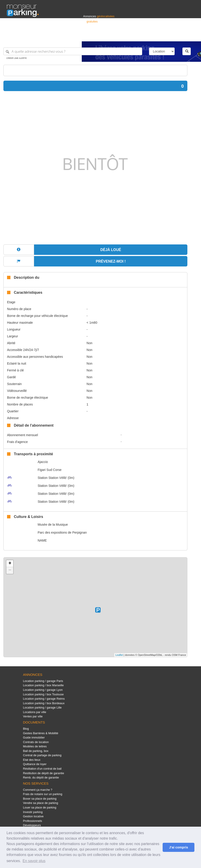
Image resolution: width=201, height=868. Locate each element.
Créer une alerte (17, 58)
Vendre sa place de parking (41, 803)
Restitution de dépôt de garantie (43, 773)
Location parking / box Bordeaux (44, 703)
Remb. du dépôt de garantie (41, 777)
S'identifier (138, 36)
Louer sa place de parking (40, 807)
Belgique (177, 36)
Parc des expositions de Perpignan (62, 532)
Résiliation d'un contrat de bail (42, 769)
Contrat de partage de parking (42, 755)
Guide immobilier (34, 737)
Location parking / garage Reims (44, 699)
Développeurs (32, 825)
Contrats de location (36, 742)
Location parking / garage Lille (42, 708)
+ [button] (10, 564)
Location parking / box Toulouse (43, 694)
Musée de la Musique (53, 525)
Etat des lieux (32, 760)
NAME (42, 540)
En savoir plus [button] (34, 861)
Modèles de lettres (35, 746)
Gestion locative (33, 816)
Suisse (190, 36)
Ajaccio (43, 462)
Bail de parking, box (36, 751)
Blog (26, 729)
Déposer (152, 36)
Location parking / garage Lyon (43, 690)
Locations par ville (35, 712)
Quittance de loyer (35, 764)
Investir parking (33, 812)
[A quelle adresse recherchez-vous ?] (73, 51)
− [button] (10, 570)
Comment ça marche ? (38, 790)
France (165, 36)
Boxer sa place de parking (40, 799)
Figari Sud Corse (50, 470)
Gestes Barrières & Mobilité (41, 733)
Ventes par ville (33, 716)
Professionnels (119, 36)
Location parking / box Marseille (43, 685)
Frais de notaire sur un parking (43, 794)
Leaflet (119, 655)
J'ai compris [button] (178, 847)
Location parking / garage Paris (43, 681)
